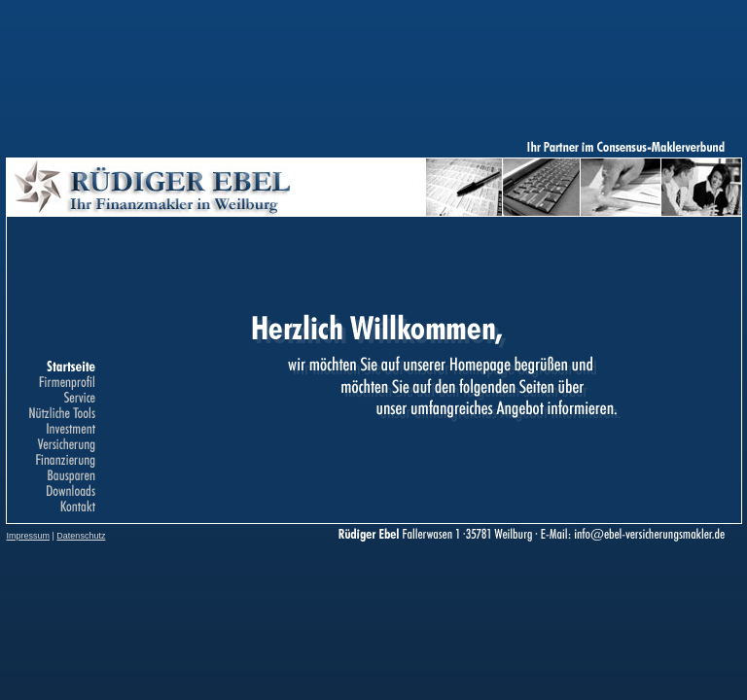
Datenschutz (81, 536)
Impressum (29, 536)
